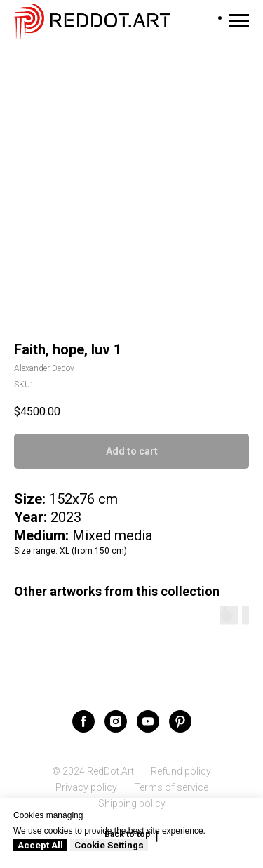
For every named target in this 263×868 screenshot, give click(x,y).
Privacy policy (86, 787)
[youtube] (148, 721)
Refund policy (181, 771)
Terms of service (171, 787)
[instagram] (116, 721)
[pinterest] (180, 721)
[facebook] (83, 721)
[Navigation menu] (239, 21)
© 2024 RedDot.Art (93, 771)
